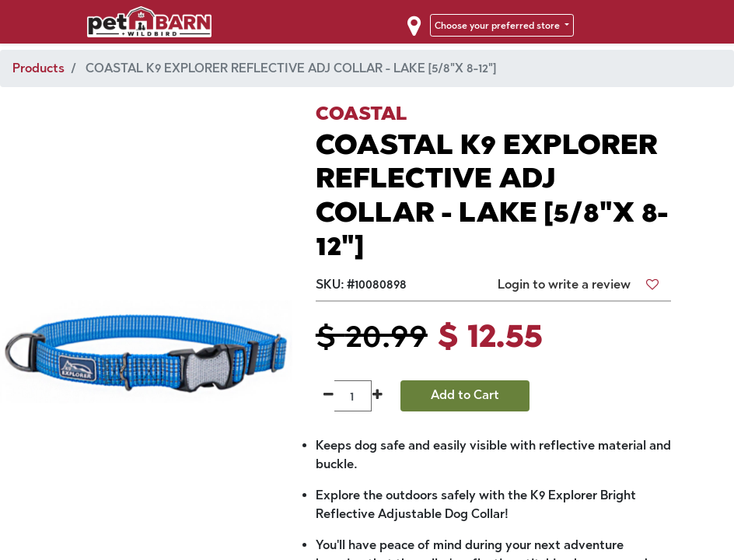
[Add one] (377, 396)
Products (38, 68)
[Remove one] (329, 396)
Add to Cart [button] (465, 395)
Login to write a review (564, 284)
